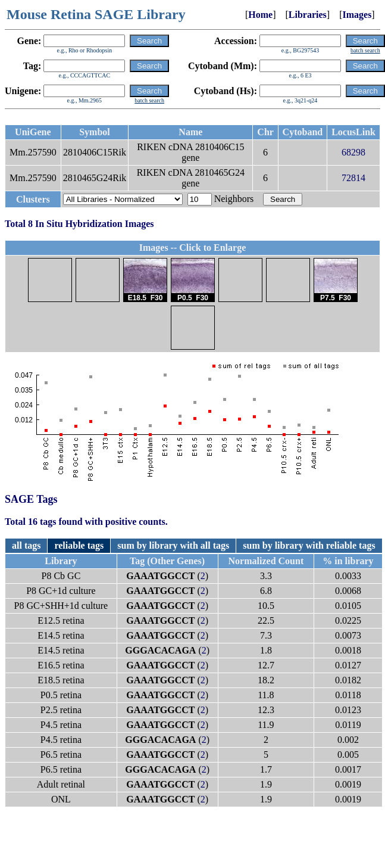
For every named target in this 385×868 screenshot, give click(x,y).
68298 (353, 152)
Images (357, 15)
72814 (353, 178)
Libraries (308, 15)
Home (260, 15)
